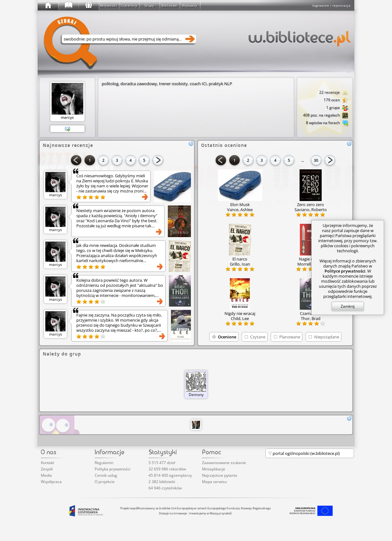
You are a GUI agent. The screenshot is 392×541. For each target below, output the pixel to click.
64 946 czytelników (165, 488)
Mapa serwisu (214, 482)
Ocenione (227, 337)
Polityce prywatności (345, 271)
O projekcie (105, 482)
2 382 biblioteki (162, 482)
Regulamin (104, 463)
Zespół (47, 469)
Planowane (290, 337)
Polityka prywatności (113, 469)
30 (316, 160)
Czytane (258, 337)
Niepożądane (327, 337)
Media (46, 475)
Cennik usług (106, 475)
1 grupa (337, 108)
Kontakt (47, 463)
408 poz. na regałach (326, 116)
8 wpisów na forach (327, 123)
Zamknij (348, 306)
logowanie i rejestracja (332, 5)
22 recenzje (334, 93)
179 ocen (336, 100)
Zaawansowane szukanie (224, 463)
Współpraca (51, 482)
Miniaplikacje (214, 469)
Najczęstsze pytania (220, 475)
